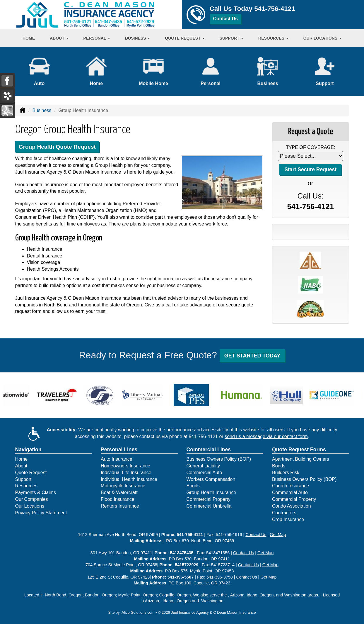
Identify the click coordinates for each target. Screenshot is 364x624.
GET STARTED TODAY (252, 356)
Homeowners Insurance (125, 466)
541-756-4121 (275, 9)
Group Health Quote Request (57, 147)
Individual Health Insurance (129, 479)
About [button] (59, 38)
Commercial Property (209, 499)
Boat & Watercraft (119, 492)
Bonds (193, 486)
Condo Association (292, 506)
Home (29, 38)
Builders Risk (286, 473)
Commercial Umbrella (209, 506)
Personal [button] (97, 38)
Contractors (284, 513)
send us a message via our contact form (266, 436)
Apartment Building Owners (301, 459)
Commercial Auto (204, 473)
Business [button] (137, 38)
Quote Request (31, 473)
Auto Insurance (117, 459)
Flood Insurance (118, 499)
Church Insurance (290, 486)
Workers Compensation (211, 479)
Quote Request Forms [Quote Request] (299, 450)
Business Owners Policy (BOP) (219, 459)
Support (23, 479)
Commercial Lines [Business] (209, 450)
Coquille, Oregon (175, 595)
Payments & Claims (36, 492)
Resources (26, 486)
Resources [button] (273, 38)
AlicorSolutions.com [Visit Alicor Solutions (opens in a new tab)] (138, 612)
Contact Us (225, 19)
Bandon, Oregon (100, 595)
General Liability (203, 466)
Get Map (278, 535)
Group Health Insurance (211, 492)
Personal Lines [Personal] (119, 450)
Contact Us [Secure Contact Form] (256, 535)
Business (42, 110)
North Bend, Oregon (64, 595)
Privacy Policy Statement (41, 513)
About (21, 466)
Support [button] (232, 38)
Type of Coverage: (310, 147)
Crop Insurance (288, 519)
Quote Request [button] (185, 38)
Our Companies (32, 499)
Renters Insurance (120, 506)
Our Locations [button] (322, 38)
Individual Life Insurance (126, 473)
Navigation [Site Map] (28, 450)
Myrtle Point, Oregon (138, 595)
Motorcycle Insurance (123, 486)
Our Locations (30, 506)
